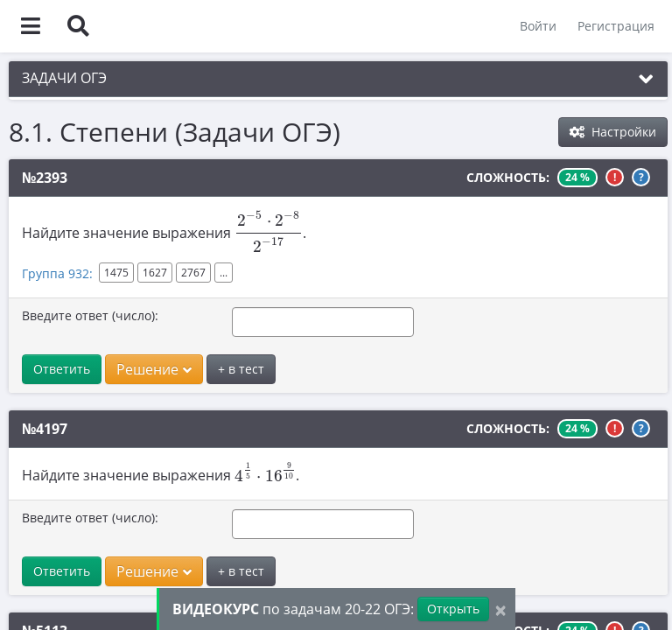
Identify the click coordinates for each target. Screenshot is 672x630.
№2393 (45, 178)
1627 (155, 273)
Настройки (613, 132)
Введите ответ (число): (90, 315)
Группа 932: (57, 273)
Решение (154, 369)
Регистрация (616, 26)
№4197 (45, 429)
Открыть (453, 609)
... (224, 273)
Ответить (62, 369)
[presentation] (269, 232)
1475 (116, 273)
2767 (193, 273)
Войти (538, 26)
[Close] (500, 609)
